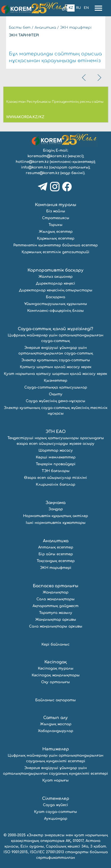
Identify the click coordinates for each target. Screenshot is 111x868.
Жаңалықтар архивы (56, 620)
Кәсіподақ (56, 662)
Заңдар (56, 509)
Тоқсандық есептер (56, 561)
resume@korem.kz (42, 173)
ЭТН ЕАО (56, 432)
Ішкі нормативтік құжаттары (56, 523)
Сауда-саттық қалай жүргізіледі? (55, 329)
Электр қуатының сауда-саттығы (56, 360)
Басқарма (55, 297)
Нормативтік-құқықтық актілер (55, 516)
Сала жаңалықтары (55, 599)
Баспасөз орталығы (56, 586)
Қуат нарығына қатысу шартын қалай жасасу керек (55, 374)
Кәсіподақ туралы (56, 668)
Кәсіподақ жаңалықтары (56, 675)
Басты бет (20, 28)
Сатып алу (55, 718)
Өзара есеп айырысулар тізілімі (55, 478)
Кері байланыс (55, 644)
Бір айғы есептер (56, 554)
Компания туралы (56, 205)
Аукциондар (56, 819)
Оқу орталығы (55, 682)
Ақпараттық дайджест (55, 606)
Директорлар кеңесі (55, 283)
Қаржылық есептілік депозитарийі (55, 252)
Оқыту (56, 394)
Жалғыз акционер (55, 277)
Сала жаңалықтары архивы (56, 626)
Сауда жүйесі (55, 805)
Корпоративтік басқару (55, 270)
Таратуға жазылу (56, 613)
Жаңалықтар (55, 592)
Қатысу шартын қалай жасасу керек (56, 367)
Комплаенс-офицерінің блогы (55, 311)
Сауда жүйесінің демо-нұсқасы (55, 401)
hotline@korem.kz (32, 162)
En (86, 8)
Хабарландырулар (55, 731)
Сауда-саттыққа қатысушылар (56, 387)
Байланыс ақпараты (55, 700)
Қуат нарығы (55, 780)
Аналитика (45, 28)
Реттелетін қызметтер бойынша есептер (55, 245)
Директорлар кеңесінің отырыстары (56, 290)
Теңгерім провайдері (56, 464)
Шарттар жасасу (56, 450)
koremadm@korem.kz (47, 156)
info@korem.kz (34, 167)
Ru (78, 8)
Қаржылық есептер (56, 238)
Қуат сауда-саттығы (55, 812)
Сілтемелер (56, 799)
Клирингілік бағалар (55, 484)
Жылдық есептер (56, 232)
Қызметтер (55, 381)
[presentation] (84, 78)
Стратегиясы (56, 218)
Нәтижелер (56, 749)
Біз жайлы (56, 211)
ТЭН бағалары (56, 471)
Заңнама (55, 503)
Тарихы (55, 225)
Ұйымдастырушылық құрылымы (56, 304)
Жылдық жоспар (56, 724)
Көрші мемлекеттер (56, 457)
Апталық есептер (56, 547)
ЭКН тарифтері (76, 28)
